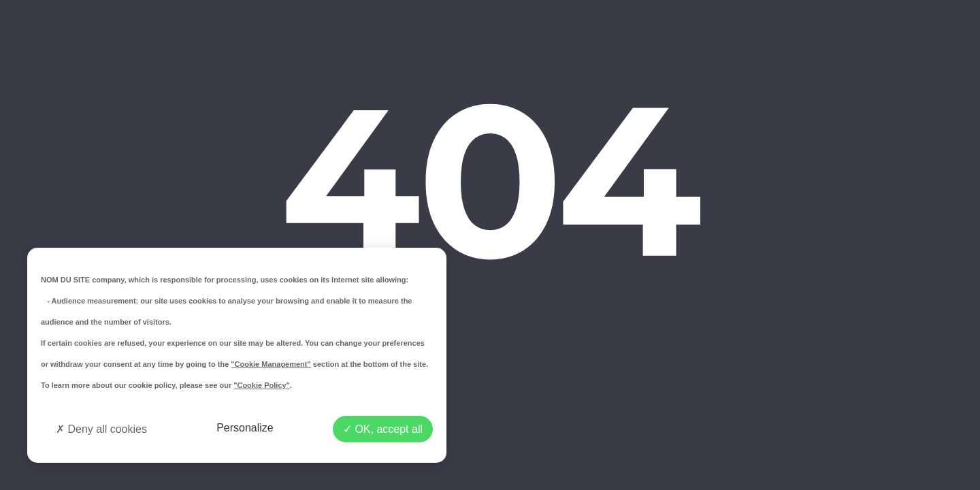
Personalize (245, 428)
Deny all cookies (101, 429)
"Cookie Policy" (262, 385)
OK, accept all (383, 429)
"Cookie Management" (271, 364)
